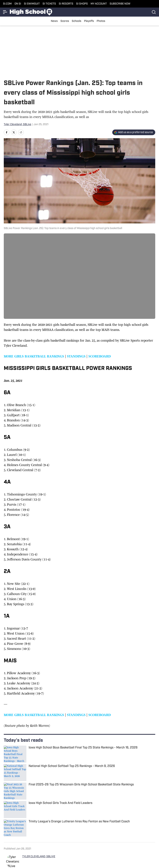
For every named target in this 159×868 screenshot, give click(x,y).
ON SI (18, 4)
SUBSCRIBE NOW (120, 4)
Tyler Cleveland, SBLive (18, 125)
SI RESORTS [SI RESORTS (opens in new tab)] (66, 4)
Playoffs (89, 21)
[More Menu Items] (5, 12)
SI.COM (7, 4)
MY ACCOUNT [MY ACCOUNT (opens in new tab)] (99, 4)
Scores (65, 21)
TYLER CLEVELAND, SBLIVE (39, 857)
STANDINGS (76, 356)
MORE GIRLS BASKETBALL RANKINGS (34, 356)
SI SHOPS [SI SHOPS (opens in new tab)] (82, 4)
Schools (76, 21)
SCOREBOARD (100, 356)
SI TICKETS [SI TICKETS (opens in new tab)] (49, 4)
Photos (101, 21)
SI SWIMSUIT (32, 4)
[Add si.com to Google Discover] (134, 132)
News (54, 21)
